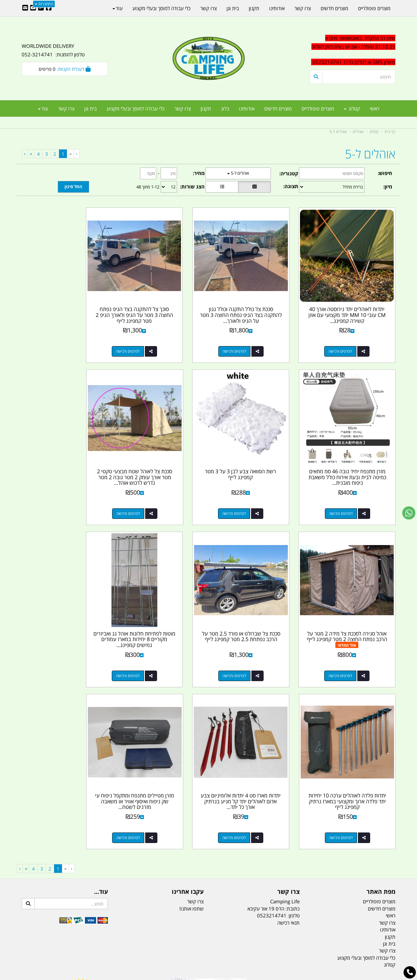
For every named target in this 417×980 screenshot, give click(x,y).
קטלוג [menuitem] (352, 108)
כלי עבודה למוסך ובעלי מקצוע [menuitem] (136, 108)
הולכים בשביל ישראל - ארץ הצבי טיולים (208, 835)
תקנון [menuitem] (206, 108)
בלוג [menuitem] (225, 108)
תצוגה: (291, 186)
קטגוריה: (289, 173)
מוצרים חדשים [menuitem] (278, 108)
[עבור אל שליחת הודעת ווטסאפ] (409, 513)
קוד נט (199, 976)
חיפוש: (385, 173)
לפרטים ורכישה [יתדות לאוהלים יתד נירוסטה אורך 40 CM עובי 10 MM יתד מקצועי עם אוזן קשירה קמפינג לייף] (346, 340)
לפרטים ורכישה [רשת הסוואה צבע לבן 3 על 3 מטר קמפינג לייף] (346, 492)
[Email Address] (25, 8)
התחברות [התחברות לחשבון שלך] (44, 4)
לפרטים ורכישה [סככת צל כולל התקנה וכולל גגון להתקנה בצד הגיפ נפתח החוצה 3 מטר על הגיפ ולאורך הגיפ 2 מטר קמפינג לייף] (250, 340)
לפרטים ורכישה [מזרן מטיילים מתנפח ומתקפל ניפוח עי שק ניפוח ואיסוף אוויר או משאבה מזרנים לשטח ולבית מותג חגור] (58, 643)
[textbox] (353, 50)
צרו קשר (195, 707)
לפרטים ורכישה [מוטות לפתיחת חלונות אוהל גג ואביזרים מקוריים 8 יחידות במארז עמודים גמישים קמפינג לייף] (346, 643)
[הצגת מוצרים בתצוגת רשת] (254, 187)
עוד (43, 108)
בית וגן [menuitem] (90, 108)
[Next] (31, 154)
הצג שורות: (192, 186)
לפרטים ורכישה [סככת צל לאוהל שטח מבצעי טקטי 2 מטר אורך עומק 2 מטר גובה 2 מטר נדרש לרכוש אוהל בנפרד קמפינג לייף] (250, 492)
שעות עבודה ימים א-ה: (353, 834)
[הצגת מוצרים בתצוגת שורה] (222, 187)
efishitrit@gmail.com (372, 811)
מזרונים (106, 942)
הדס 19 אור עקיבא (377, 822)
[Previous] (70, 154)
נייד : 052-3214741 (375, 799)
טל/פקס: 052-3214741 (370, 788)
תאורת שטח (159, 942)
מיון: (388, 186)
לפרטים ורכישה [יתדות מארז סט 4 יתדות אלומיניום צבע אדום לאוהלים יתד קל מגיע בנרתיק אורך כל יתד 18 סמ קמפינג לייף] (154, 643)
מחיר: (199, 173)
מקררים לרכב (130, 942)
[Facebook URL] (49, 8)
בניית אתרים (185, 976)
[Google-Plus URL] (41, 8)
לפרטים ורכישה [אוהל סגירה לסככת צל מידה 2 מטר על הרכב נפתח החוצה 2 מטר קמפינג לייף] (154, 492)
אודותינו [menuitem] (247, 108)
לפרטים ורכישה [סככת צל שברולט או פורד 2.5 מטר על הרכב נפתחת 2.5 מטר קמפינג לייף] (58, 492)
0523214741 (272, 721)
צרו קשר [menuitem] (183, 108)
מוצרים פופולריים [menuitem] (318, 108)
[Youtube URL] (33, 8)
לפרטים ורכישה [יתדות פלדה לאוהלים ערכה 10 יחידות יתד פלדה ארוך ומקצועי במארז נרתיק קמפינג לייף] (250, 643)
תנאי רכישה (288, 728)
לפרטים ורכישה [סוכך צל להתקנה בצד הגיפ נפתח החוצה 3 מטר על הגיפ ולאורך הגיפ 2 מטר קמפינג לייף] (154, 340)
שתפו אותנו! (191, 714)
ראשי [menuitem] (375, 108)
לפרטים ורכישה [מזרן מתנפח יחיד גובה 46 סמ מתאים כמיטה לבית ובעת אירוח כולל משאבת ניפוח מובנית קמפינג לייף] (58, 340)
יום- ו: (338, 858)
